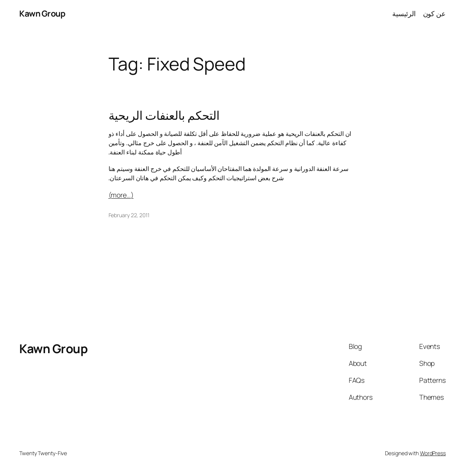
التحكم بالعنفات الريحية (164, 115)
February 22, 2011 (129, 215)
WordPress (433, 453)
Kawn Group (42, 13)
